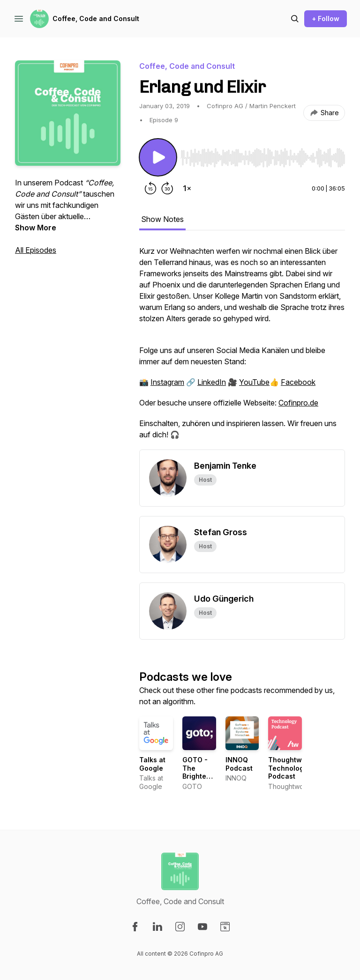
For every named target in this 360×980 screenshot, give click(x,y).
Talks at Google (152, 764)
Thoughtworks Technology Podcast (292, 768)
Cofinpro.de (298, 403)
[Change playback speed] (187, 188)
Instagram (167, 382)
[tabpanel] (242, 347)
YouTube (254, 382)
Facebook (298, 382)
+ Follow (326, 18)
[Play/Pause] (158, 157)
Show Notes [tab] (162, 219)
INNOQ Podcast (239, 764)
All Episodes (36, 250)
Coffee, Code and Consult (96, 18)
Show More (36, 228)
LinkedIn (212, 382)
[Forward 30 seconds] (167, 188)
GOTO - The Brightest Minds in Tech (197, 776)
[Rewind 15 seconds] (150, 188)
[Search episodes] (295, 19)
